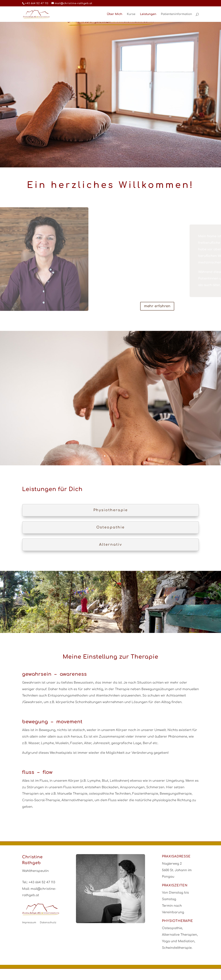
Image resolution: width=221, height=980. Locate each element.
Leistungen (148, 14)
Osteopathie (110, 527)
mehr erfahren (157, 306)
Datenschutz (48, 923)
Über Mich (115, 14)
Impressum (29, 923)
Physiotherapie (111, 510)
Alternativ (111, 545)
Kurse (131, 14)
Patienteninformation (176, 14)
